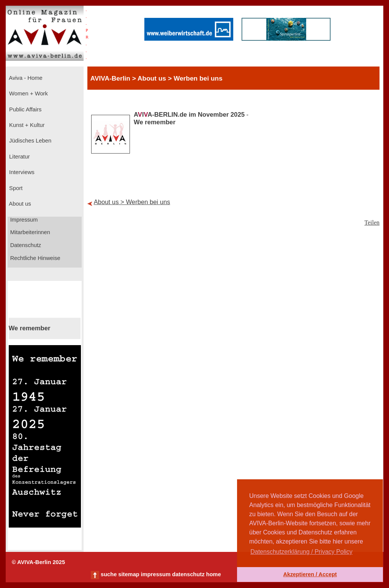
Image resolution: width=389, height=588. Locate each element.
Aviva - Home (25, 78)
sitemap (129, 574)
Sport (15, 188)
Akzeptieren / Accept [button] (310, 574)
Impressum (23, 220)
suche (109, 574)
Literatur (19, 157)
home (213, 574)
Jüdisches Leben (29, 141)
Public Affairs (25, 109)
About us (19, 204)
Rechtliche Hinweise (35, 258)
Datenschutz (25, 245)
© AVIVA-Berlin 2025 (38, 562)
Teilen (372, 223)
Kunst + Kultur (26, 125)
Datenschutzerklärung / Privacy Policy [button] (301, 552)
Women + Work (28, 94)
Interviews (21, 172)
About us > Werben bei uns (132, 202)
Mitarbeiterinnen (29, 232)
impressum (156, 574)
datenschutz (188, 574)
